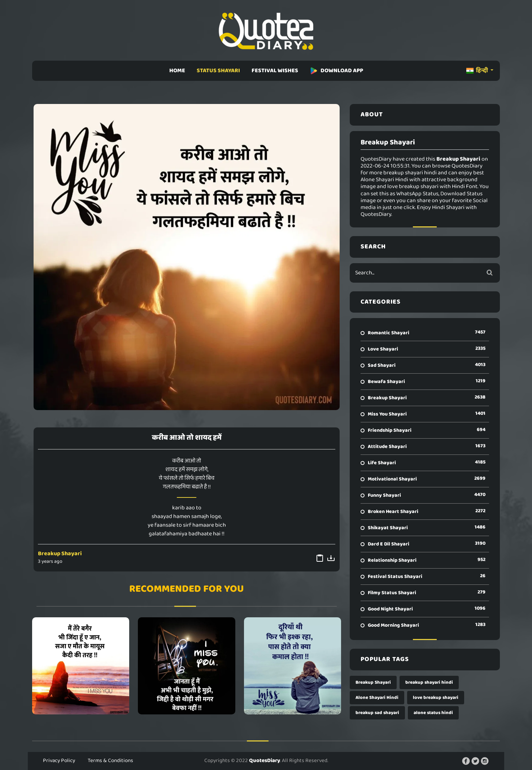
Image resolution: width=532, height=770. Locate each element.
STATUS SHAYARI (218, 71)
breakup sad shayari (377, 713)
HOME (177, 71)
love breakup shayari (436, 698)
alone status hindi (433, 713)
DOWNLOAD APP (336, 71)
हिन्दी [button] (478, 71)
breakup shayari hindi (429, 682)
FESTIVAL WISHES (275, 71)
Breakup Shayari (60, 554)
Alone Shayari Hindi (377, 698)
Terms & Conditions (110, 761)
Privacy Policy (59, 761)
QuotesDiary (265, 761)
